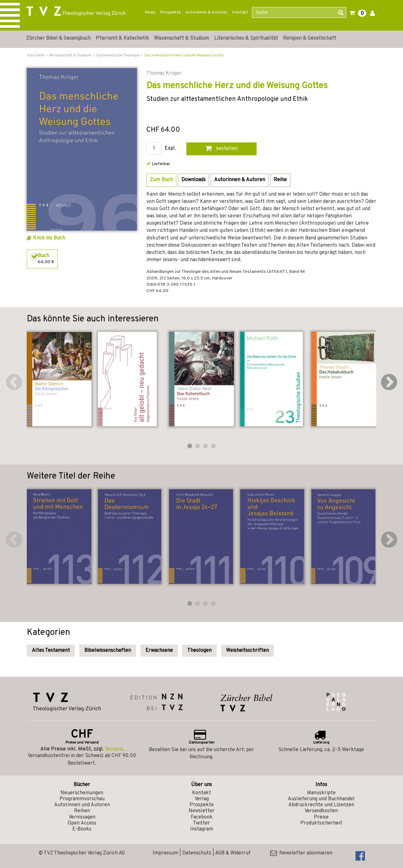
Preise (321, 817)
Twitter (201, 823)
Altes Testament (51, 651)
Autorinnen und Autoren (82, 805)
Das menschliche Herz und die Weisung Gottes (184, 55)
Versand (114, 749)
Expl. (170, 149)
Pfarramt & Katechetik (122, 38)
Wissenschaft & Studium (182, 38)
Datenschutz (197, 853)
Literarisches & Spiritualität (246, 38)
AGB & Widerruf (233, 853)
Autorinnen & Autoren (207, 12)
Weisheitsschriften (247, 651)
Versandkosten (321, 811)
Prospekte (170, 12)
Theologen (199, 651)
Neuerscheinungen (82, 793)
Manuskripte (321, 793)
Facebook (202, 817)
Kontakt (240, 12)
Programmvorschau (82, 799)
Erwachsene (159, 651)
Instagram (202, 829)
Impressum (165, 853)
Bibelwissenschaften (108, 651)
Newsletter (202, 811)
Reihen (82, 811)
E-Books (82, 829)
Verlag (202, 799)
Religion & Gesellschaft (310, 38)
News (150, 12)
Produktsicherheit (321, 823)
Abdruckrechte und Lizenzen (321, 805)
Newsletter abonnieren (301, 853)
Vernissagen (82, 817)
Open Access (82, 823)
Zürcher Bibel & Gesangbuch (58, 38)
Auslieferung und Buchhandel (321, 799)
